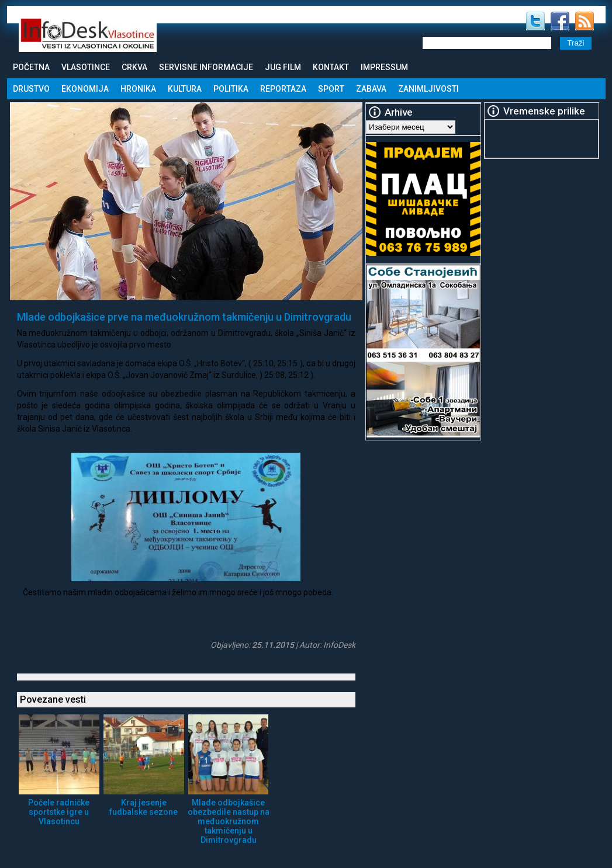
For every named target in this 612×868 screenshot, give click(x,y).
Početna (31, 67)
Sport (331, 89)
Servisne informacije (206, 67)
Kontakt (331, 67)
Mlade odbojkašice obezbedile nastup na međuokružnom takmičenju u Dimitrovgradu (229, 821)
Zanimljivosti (428, 89)
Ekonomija (85, 89)
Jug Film (283, 67)
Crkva (134, 67)
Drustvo (31, 89)
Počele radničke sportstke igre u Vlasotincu (59, 812)
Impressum (384, 67)
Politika (231, 89)
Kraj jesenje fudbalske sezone (144, 807)
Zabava (371, 89)
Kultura (185, 89)
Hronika (138, 89)
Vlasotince (86, 67)
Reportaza (283, 89)
